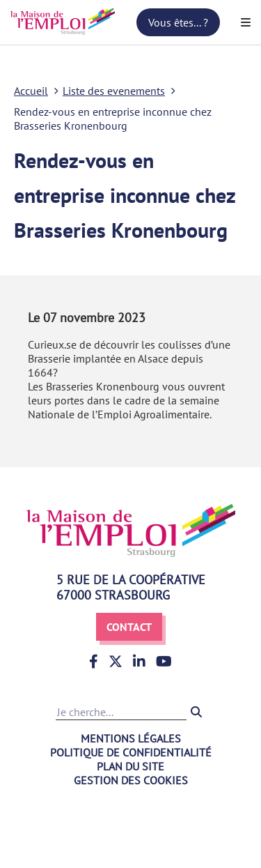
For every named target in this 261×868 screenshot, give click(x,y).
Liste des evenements (114, 91)
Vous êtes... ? (178, 22)
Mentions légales (131, 738)
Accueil (31, 91)
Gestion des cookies (131, 780)
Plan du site (130, 766)
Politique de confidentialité (131, 752)
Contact (129, 627)
